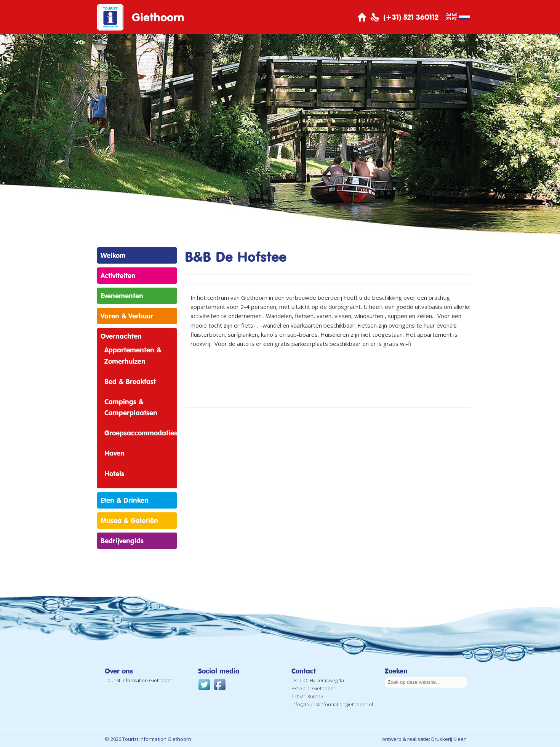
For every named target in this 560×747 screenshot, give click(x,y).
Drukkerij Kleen (449, 739)
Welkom (113, 255)
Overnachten (121, 336)
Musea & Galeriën (129, 520)
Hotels (114, 473)
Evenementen (122, 296)
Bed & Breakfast (130, 381)
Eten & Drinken (125, 500)
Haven (114, 453)
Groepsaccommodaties (141, 433)
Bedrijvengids (122, 541)
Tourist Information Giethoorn (139, 680)
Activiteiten (118, 275)
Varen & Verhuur (127, 316)
